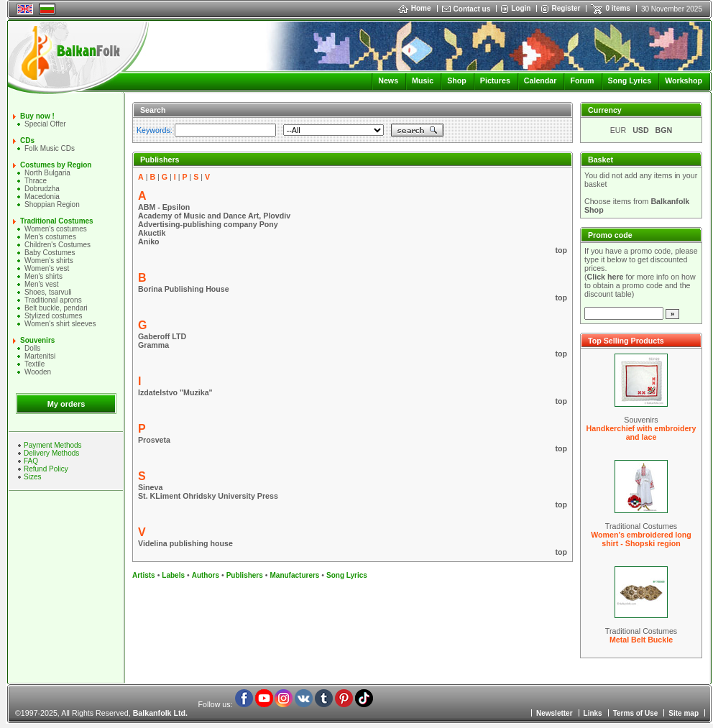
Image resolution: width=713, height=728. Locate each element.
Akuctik (152, 233)
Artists (144, 575)
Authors (206, 575)
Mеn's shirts (43, 276)
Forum (582, 80)
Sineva (150, 487)
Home (415, 8)
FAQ (31, 461)
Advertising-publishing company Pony (208, 224)
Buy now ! (37, 116)
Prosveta (154, 440)
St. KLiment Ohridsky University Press (208, 496)
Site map (684, 713)
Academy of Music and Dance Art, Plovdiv (214, 216)
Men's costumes (50, 237)
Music (423, 80)
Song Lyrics (630, 80)
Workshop (684, 80)
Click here (606, 277)
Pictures (495, 80)
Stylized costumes (54, 316)
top (561, 250)
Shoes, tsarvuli (48, 292)
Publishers (245, 575)
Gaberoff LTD (162, 336)
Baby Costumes (50, 253)
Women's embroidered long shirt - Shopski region (641, 539)
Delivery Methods (51, 453)
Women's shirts (49, 261)
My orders (66, 404)
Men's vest (41, 284)
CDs (27, 140)
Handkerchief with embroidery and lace (641, 433)
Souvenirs (37, 340)
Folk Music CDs (50, 148)
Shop (457, 80)
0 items (617, 8)
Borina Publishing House (184, 289)
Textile (34, 364)
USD (641, 130)
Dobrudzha (42, 189)
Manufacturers (294, 575)
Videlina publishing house (185, 543)
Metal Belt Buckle (641, 640)
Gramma (153, 345)
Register (566, 8)
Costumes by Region (56, 165)
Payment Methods (53, 445)
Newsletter (555, 713)
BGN (664, 130)
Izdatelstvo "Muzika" (175, 392)
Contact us (472, 9)
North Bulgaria (47, 173)
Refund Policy (46, 469)
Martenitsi (40, 356)
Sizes (32, 477)
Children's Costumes (57, 245)
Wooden (38, 372)
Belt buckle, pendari (56, 308)
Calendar (540, 80)
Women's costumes (56, 229)
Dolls (32, 348)
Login (521, 8)
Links (593, 713)
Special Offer (45, 124)
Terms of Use (636, 713)
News (388, 80)
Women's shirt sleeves (60, 324)
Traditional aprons (53, 300)
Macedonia (42, 197)
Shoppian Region (52, 204)
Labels (173, 575)
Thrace (36, 181)
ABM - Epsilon (164, 207)
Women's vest (47, 268)
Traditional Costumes (57, 221)
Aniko (149, 241)
